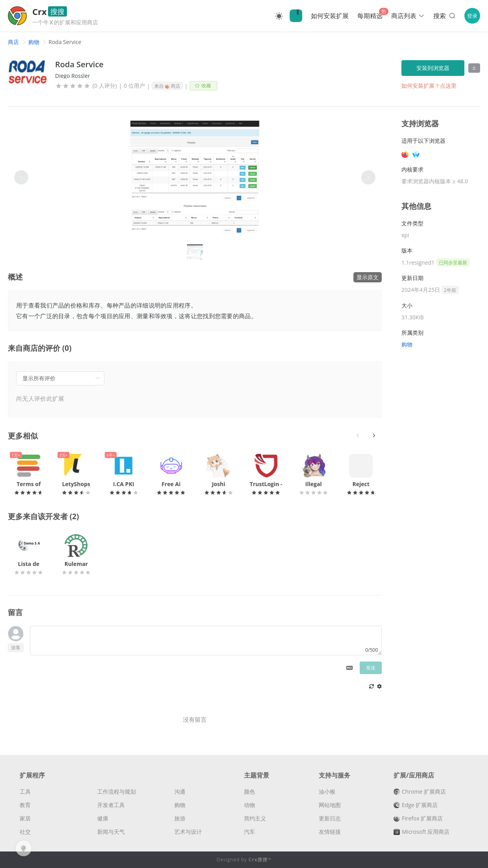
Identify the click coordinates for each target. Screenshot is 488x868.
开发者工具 (111, 805)
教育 (25, 805)
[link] (13, 42)
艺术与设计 (188, 832)
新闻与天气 (111, 832)
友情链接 (330, 832)
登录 (472, 16)
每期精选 (370, 16)
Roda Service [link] (65, 42)
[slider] (73, 86)
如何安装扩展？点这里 (429, 86)
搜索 (445, 16)
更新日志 (330, 818)
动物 (250, 805)
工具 (25, 792)
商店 (13, 42)
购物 (34, 42)
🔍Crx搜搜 (296, 16)
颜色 (250, 792)
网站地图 (330, 805)
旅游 (180, 818)
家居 (25, 818)
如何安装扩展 (330, 16)
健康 (103, 818)
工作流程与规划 (116, 792)
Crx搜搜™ (260, 860)
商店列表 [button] (408, 16)
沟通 (180, 792)
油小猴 (327, 792)
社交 (25, 832)
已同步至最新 (453, 263)
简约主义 (255, 818)
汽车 (250, 832)
